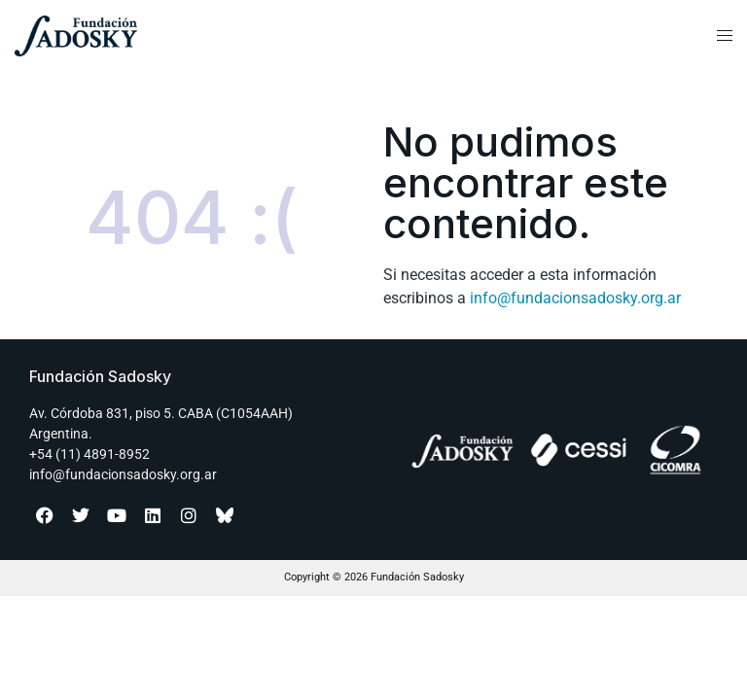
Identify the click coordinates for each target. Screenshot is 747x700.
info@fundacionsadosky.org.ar (575, 298)
